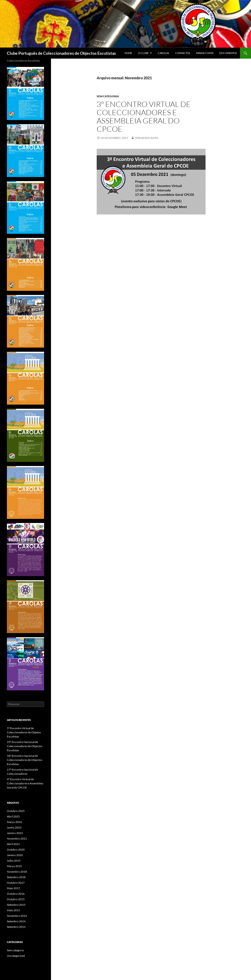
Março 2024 (14, 822)
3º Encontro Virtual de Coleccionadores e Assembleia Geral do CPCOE (144, 116)
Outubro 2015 (16, 899)
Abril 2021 (13, 844)
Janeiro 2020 (15, 855)
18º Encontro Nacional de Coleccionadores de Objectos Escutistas (25, 760)
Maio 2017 (13, 888)
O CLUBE (143, 53)
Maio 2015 (13, 910)
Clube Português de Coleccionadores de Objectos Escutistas (61, 53)
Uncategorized (16, 956)
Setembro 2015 (16, 905)
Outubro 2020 (16, 850)
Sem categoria (108, 96)
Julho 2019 (14, 861)
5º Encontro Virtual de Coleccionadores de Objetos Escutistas (24, 732)
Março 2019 (14, 866)
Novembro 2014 (17, 916)
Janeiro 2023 (15, 833)
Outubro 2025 (16, 811)
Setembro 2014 (16, 921)
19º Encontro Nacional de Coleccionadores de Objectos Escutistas (25, 746)
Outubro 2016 (16, 894)
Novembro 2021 (17, 839)
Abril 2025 (13, 816)
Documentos (228, 53)
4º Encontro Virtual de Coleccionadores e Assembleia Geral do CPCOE (25, 783)
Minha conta (205, 53)
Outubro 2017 (16, 883)
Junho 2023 (14, 827)
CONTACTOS (183, 53)
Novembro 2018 (17, 872)
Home (128, 53)
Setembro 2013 (16, 927)
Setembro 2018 (16, 877)
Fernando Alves (146, 138)
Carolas (164, 53)
